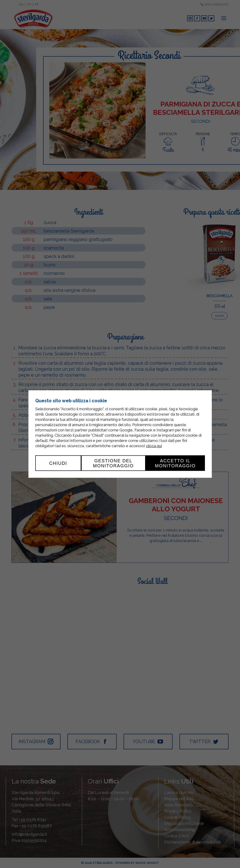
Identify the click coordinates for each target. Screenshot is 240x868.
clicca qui (154, 446)
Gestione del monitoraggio (113, 463)
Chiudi (58, 463)
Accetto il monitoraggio (175, 463)
